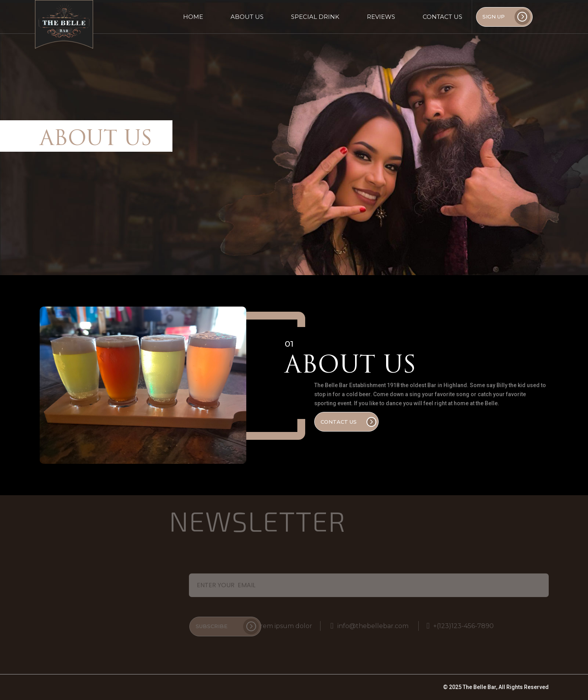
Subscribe (227, 625)
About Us (247, 17)
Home (193, 17)
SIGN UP (506, 17)
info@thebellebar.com (369, 624)
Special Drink (315, 17)
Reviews (381, 17)
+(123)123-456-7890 (460, 624)
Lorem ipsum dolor (279, 624)
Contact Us (442, 17)
